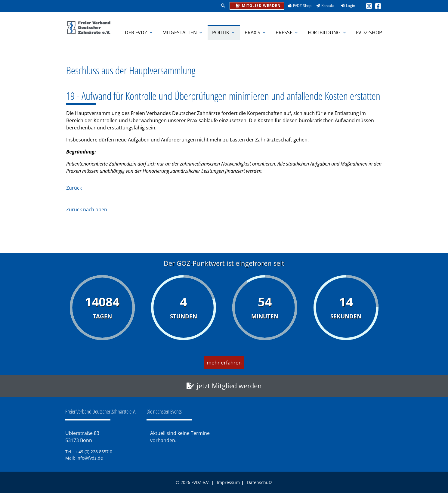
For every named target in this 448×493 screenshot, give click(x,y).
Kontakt (323, 6)
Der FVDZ (139, 33)
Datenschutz (260, 482)
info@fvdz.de (90, 458)
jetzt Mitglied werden (229, 386)
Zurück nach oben (87, 209)
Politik (224, 33)
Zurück (74, 188)
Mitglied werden (256, 5)
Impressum (228, 482)
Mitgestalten (183, 33)
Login (346, 6)
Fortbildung (327, 33)
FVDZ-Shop (298, 6)
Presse (287, 33)
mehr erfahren (224, 363)
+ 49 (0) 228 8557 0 (94, 452)
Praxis (256, 33)
